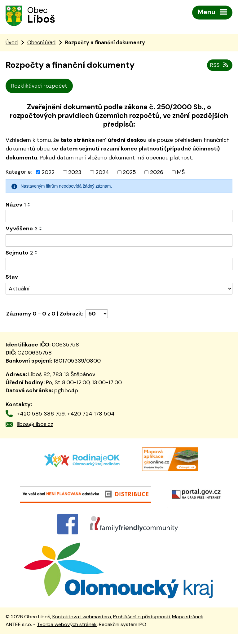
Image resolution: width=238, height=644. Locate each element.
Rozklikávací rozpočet (39, 87)
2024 (102, 173)
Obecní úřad (41, 44)
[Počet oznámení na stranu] (97, 315)
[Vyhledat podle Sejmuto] (119, 265)
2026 (157, 173)
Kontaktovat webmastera (82, 627)
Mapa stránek (188, 627)
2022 (48, 173)
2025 (129, 173)
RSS (219, 66)
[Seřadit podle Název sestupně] (29, 207)
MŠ (181, 173)
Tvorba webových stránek (67, 635)
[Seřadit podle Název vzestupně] (29, 205)
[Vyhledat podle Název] (119, 217)
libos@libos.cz (35, 425)
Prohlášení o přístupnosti (141, 627)
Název (16, 206)
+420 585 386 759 (41, 415)
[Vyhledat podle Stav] (119, 290)
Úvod (12, 44)
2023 (75, 173)
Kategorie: (19, 173)
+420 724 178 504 (91, 415)
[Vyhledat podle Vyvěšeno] (119, 242)
